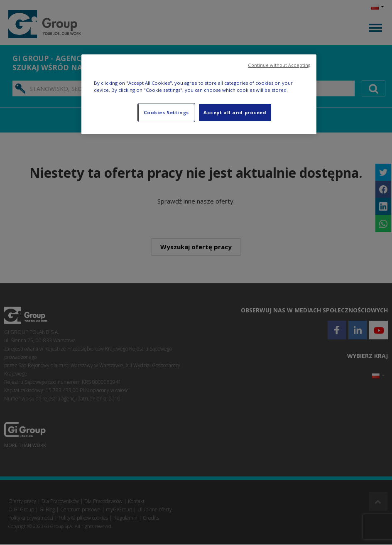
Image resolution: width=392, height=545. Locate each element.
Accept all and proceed (235, 112)
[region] (199, 94)
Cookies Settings (166, 112)
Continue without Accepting (279, 65)
